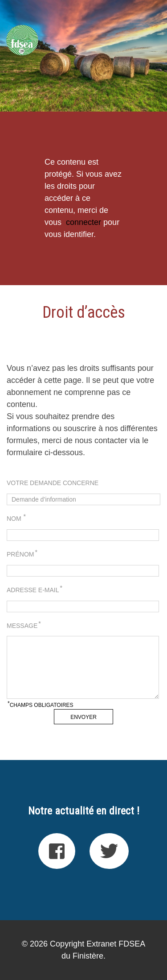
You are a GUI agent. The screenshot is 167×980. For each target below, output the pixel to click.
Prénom (22, 554)
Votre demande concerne (53, 483)
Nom (16, 518)
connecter (83, 222)
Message (24, 625)
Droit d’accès (84, 312)
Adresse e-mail (35, 590)
